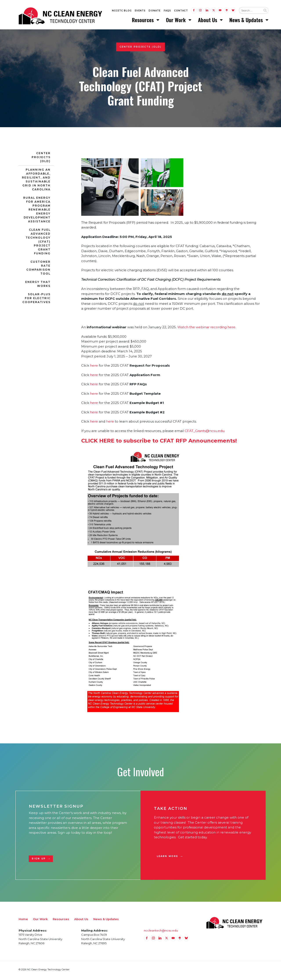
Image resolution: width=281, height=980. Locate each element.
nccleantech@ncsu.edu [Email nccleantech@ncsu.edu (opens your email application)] (161, 932)
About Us (208, 21)
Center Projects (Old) (41, 159)
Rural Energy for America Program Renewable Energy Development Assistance (37, 212)
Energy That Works (38, 286)
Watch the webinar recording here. (207, 329)
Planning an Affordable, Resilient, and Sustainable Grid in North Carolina (36, 181)
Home (23, 921)
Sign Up (39, 861)
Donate (155, 11)
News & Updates (247, 21)
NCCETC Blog (122, 11)
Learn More (167, 858)
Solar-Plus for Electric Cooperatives (36, 300)
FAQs (168, 11)
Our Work (177, 21)
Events (140, 11)
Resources (143, 21)
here (94, 367)
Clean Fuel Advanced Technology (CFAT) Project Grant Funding (38, 244)
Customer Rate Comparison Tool (38, 270)
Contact (181, 11)
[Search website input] (250, 11)
